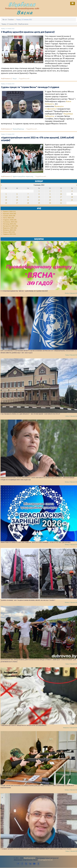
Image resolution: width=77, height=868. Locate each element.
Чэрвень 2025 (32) (9, 234)
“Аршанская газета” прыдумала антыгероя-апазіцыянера (24, 725)
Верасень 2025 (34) (10, 228)
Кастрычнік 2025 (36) (10, 226)
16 (50, 197)
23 (50, 200)
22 (39, 200)
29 (39, 203)
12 (6, 197)
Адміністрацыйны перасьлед (23, 177)
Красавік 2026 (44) (10, 214)
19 (6, 200)
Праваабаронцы (18, 129)
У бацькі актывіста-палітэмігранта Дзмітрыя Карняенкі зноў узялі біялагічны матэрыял (36, 849)
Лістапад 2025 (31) (10, 224)
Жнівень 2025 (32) (10, 230)
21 (28, 200)
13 (17, 197)
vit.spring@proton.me (45, 860)
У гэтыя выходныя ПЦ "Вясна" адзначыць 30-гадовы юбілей (24, 291)
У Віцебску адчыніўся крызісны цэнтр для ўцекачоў (28, 32)
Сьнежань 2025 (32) (10, 222)
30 (50, 203)
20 (17, 200)
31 (61, 203)
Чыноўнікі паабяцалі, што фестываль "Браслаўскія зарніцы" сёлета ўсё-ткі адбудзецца (36, 542)
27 (17, 203)
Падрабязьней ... (25, 79)
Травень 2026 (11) (9, 212)
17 (61, 197)
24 (61, 200)
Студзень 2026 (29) (10, 220)
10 (61, 194)
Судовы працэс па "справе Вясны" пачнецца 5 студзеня (30, 87)
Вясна (25, 12)
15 (39, 197)
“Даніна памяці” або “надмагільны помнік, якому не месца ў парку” (28, 600)
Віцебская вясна (29, 858)
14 (28, 197)
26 (6, 203)
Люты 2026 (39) (9, 218)
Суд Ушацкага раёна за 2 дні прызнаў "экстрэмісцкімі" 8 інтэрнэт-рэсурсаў (30, 414)
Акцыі (15, 79)
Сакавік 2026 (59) (9, 216)
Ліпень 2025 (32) (9, 232)
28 (28, 203)
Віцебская (22, 4)
